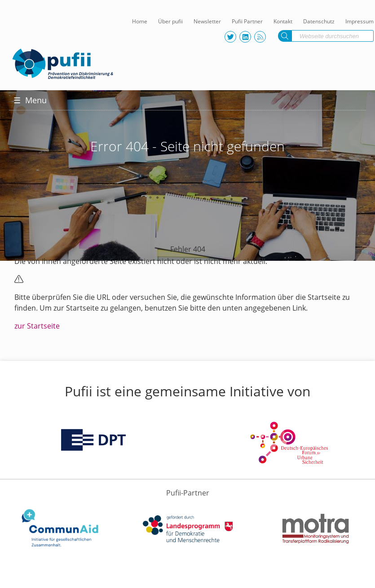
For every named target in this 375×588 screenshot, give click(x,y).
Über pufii (170, 21)
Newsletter (207, 21)
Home (140, 21)
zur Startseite (37, 326)
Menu (30, 100)
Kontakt (283, 21)
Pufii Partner (247, 21)
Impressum (360, 21)
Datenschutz (319, 21)
